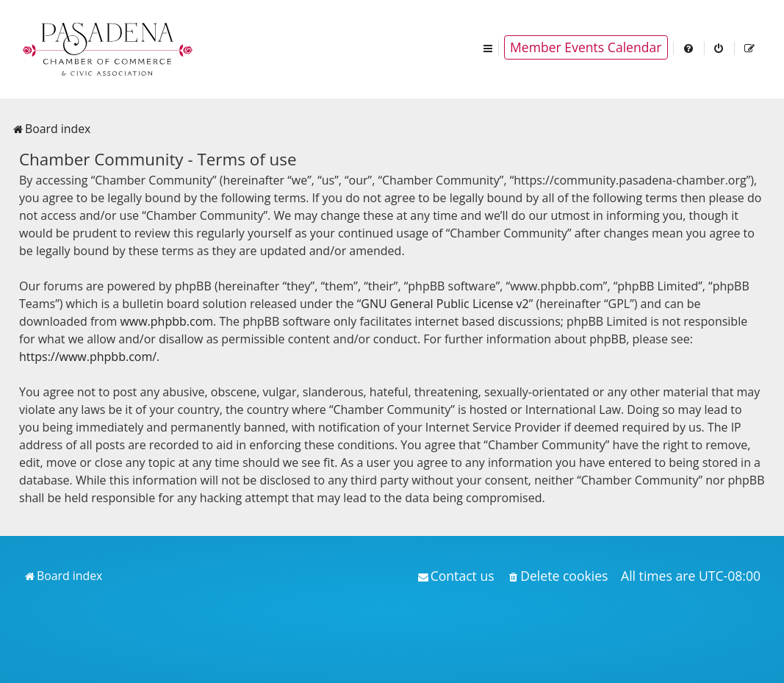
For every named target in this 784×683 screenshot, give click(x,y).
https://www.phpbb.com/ (88, 357)
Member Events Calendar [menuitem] (586, 47)
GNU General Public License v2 (445, 304)
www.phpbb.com (166, 321)
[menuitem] (689, 47)
